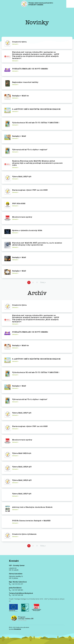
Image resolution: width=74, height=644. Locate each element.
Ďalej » (43, 282)
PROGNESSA (17, 629)
